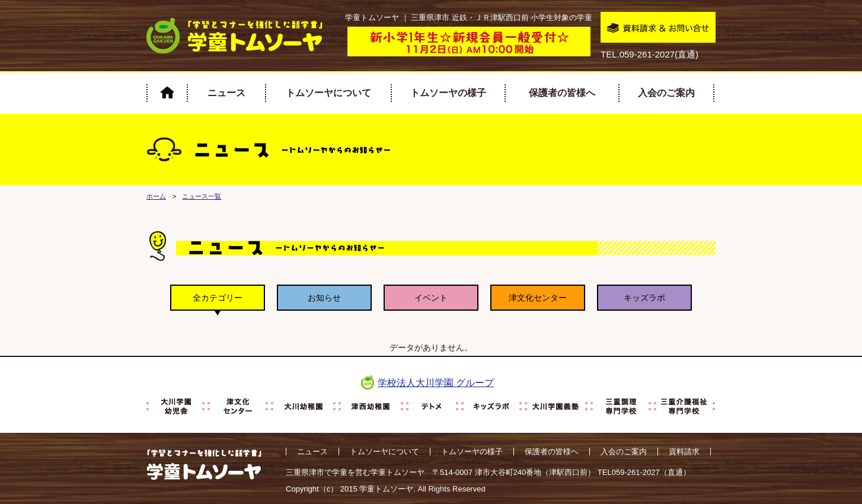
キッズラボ (644, 298)
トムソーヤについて (328, 93)
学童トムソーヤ (386, 489)
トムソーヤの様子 (448, 93)
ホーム (156, 196)
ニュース (226, 93)
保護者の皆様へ (562, 93)
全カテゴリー (218, 298)
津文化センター (538, 298)
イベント (431, 298)
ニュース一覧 (202, 196)
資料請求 (684, 452)
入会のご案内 (666, 93)
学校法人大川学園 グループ (436, 383)
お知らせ (324, 298)
